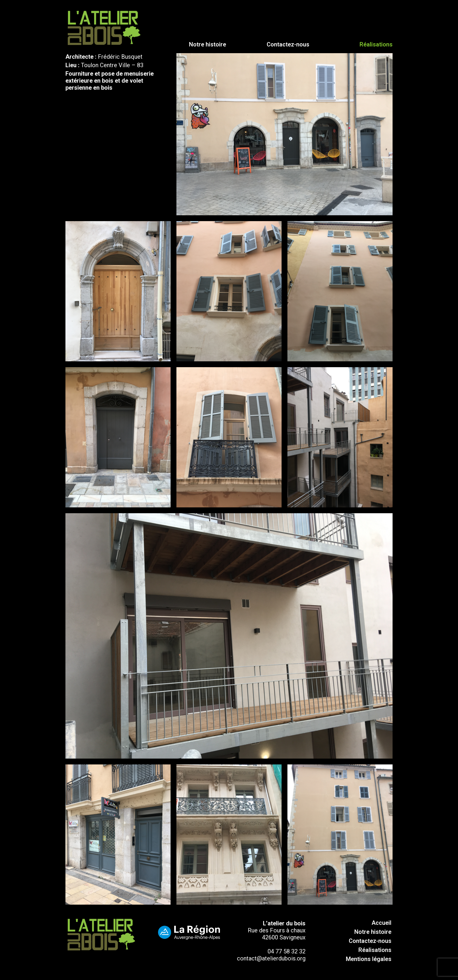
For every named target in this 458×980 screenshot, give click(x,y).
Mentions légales (369, 959)
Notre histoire (208, 44)
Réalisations (375, 950)
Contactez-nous (288, 44)
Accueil (381, 923)
